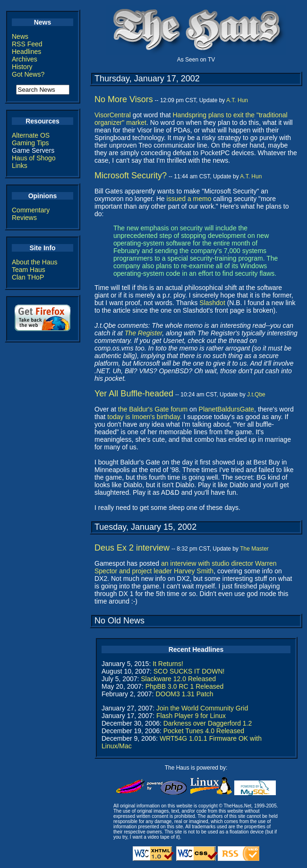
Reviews (24, 218)
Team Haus (29, 270)
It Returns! (168, 664)
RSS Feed (27, 44)
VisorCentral (113, 115)
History (22, 67)
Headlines (26, 52)
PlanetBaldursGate (227, 409)
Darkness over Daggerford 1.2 (208, 723)
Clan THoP (28, 277)
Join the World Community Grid (202, 708)
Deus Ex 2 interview (132, 548)
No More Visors (124, 99)
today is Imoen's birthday (143, 417)
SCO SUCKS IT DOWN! (189, 671)
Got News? (28, 74)
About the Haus (35, 262)
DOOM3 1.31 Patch (184, 694)
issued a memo (189, 199)
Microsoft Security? (131, 175)
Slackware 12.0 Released (178, 679)
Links (20, 166)
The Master (254, 549)
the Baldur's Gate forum (153, 409)
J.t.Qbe (256, 395)
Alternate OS (31, 135)
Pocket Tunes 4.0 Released (204, 731)
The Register (143, 333)
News (20, 36)
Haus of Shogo (34, 158)
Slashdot (212, 303)
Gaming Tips (30, 143)
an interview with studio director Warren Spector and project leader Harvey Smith (185, 567)
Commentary (31, 210)
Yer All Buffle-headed (134, 394)
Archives (25, 59)
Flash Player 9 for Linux (191, 716)
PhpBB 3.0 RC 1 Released (185, 686)
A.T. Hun (237, 100)
